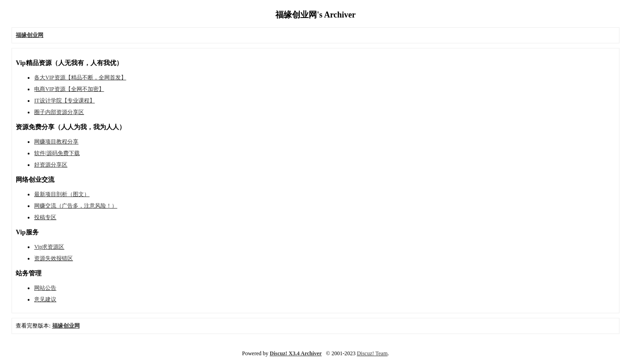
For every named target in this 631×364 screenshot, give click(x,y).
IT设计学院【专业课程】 (64, 101)
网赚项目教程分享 (56, 142)
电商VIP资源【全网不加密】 (69, 89)
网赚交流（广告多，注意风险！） (76, 206)
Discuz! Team (372, 353)
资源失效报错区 (54, 258)
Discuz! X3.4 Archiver (296, 353)
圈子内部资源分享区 (59, 112)
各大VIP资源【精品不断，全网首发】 (80, 78)
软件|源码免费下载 (57, 153)
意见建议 (45, 299)
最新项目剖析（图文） (62, 194)
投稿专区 (45, 217)
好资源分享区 (51, 165)
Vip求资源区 (49, 247)
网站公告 (45, 288)
